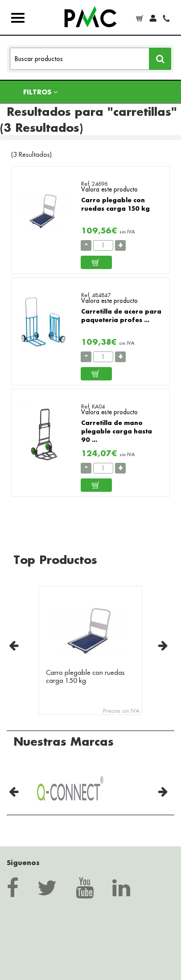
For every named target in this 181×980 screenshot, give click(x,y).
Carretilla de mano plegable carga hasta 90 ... (117, 431)
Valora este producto (109, 189)
